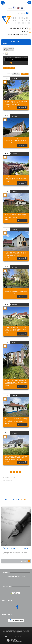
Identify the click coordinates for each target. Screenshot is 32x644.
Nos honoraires (19, 631)
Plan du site (5, 631)
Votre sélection (21, 13)
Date (25, 74)
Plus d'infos (25, 561)
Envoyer (9, 63)
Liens (24, 631)
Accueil (5, 43)
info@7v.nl (25, 31)
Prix (16, 74)
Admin (27, 631)
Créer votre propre (9, 49)
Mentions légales (12, 631)
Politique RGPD (16, 633)
